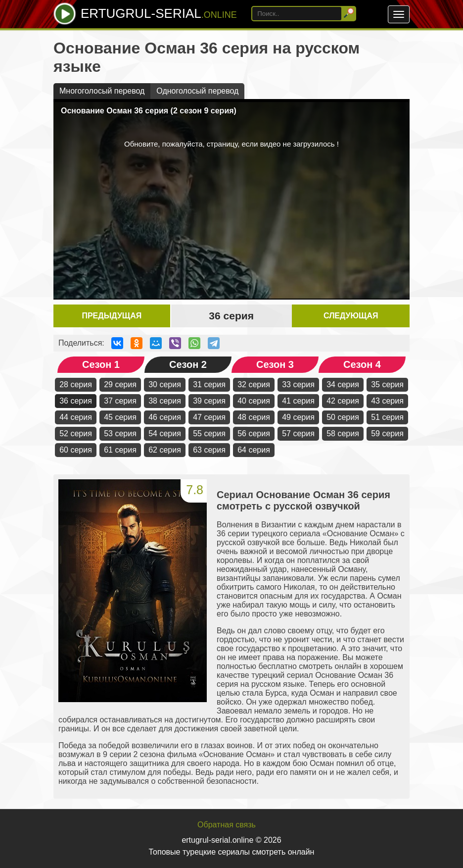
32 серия (254, 384)
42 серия (343, 401)
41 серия (298, 401)
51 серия (387, 417)
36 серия (76, 401)
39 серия (209, 401)
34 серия (343, 384)
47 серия (209, 417)
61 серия (120, 450)
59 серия (387, 434)
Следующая (351, 316)
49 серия (298, 417)
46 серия (165, 417)
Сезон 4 (362, 364)
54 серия (165, 434)
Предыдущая (112, 316)
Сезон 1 (101, 364)
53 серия (120, 434)
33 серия (298, 384)
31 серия (209, 384)
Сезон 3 (275, 364)
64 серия (254, 450)
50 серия (343, 417)
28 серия (76, 384)
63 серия (209, 450)
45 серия (120, 417)
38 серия (165, 401)
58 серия (343, 434)
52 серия (76, 434)
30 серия (165, 384)
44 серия (76, 417)
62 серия (165, 450)
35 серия (387, 384)
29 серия (120, 384)
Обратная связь (227, 825)
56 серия (254, 434)
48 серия (254, 417)
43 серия (387, 401)
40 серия (254, 401)
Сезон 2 (188, 364)
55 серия (209, 434)
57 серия (298, 434)
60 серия (76, 450)
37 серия (120, 401)
